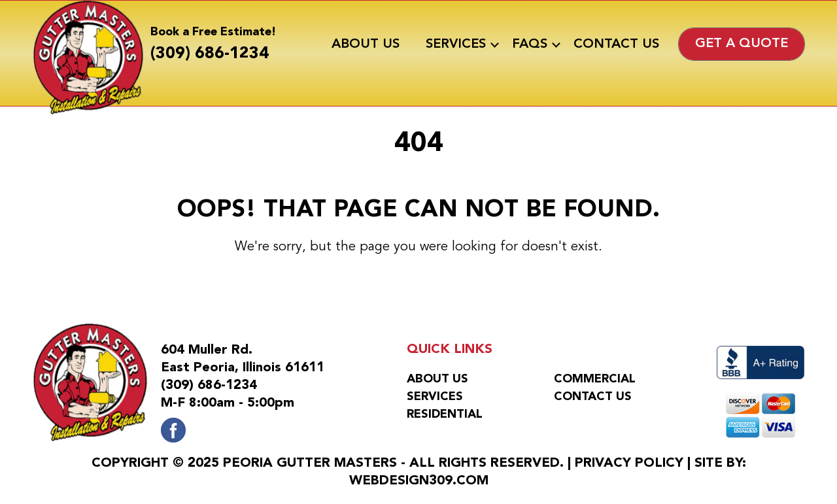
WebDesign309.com (419, 481)
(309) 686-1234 (210, 54)
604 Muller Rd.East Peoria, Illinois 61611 (243, 359)
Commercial (595, 379)
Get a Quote (742, 44)
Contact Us (616, 44)
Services (456, 44)
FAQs (530, 44)
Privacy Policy (629, 463)
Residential (445, 414)
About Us (366, 44)
